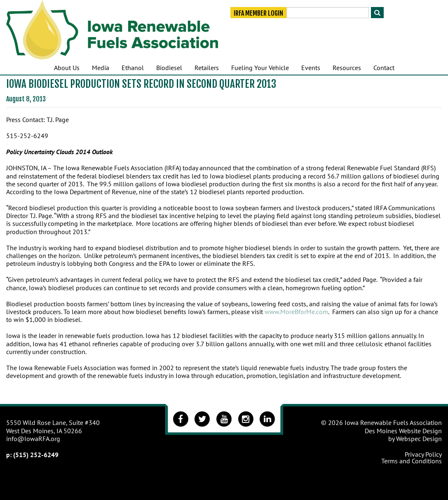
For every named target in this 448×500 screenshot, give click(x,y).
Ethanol (133, 68)
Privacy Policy (423, 454)
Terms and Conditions (412, 461)
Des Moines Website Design (403, 431)
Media (101, 68)
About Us (67, 68)
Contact (384, 68)
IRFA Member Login (258, 13)
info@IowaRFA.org (33, 439)
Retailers (207, 68)
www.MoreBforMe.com (296, 312)
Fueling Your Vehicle (260, 68)
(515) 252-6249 (36, 455)
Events (311, 68)
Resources (347, 68)
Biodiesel (169, 68)
